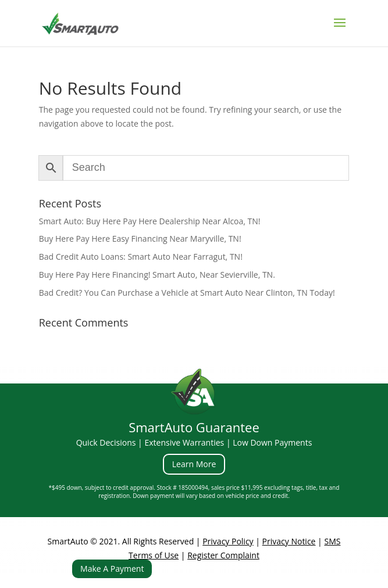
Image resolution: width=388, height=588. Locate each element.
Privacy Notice (289, 541)
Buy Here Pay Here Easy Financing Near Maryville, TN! (140, 239)
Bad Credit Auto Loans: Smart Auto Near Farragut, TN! (141, 257)
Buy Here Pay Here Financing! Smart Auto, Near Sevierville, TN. (157, 275)
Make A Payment (112, 569)
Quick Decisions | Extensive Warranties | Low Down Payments (194, 442)
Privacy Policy (228, 541)
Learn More (194, 464)
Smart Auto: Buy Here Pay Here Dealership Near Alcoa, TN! (150, 221)
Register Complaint (223, 555)
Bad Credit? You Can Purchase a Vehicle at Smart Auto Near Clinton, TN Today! (187, 293)
